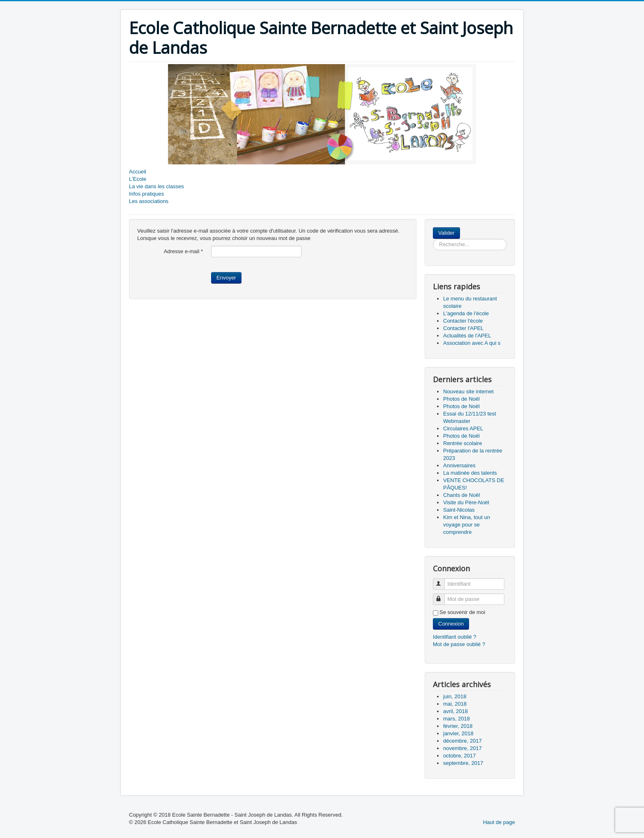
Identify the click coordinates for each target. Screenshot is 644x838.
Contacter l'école (463, 321)
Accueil (138, 172)
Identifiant (443, 581)
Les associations (149, 201)
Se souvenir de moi (462, 612)
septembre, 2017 (463, 763)
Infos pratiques (146, 194)
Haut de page (499, 822)
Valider (446, 233)
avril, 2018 (455, 711)
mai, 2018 (455, 704)
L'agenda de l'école (466, 313)
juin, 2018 (455, 696)
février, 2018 (458, 726)
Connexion (451, 624)
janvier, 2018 (458, 733)
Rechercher (460, 227)
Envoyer (226, 278)
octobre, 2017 (460, 756)
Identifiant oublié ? (455, 637)
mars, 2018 (457, 719)
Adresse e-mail (183, 251)
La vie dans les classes (156, 186)
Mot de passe (443, 596)
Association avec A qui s (472, 343)
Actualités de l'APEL (467, 336)
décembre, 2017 (462, 741)
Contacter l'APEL (463, 328)
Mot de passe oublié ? (459, 644)
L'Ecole (138, 179)
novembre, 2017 (462, 748)
